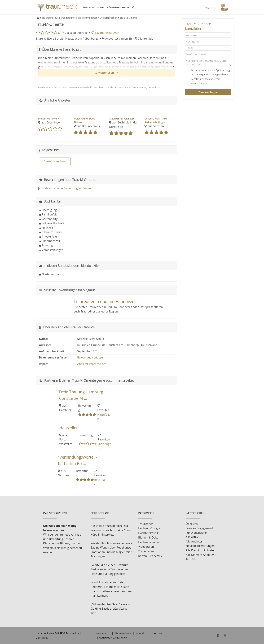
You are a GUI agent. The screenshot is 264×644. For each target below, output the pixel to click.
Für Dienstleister (196, 533)
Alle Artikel (193, 537)
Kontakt (141, 633)
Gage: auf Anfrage (76, 33)
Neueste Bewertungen (200, 546)
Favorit (105, 33)
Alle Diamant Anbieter (200, 555)
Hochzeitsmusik (148, 533)
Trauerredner (147, 551)
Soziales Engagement (199, 528)
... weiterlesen (105, 73)
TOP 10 (190, 559)
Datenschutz (197, 83)
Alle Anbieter (194, 541)
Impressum (103, 633)
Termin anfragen (208, 92)
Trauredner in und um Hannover (104, 302)
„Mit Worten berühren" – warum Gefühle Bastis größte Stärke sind (112, 609)
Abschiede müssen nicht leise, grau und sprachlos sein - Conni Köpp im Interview (111, 530)
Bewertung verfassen (77, 188)
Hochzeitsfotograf (150, 528)
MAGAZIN (89, 7)
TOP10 (101, 7)
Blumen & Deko (148, 537)
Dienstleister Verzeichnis (112, 638)
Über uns (192, 524)
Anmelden (210, 8)
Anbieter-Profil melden (92, 364)
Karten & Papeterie (150, 556)
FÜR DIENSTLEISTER (118, 7)
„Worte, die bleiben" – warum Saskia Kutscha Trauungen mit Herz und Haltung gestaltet (110, 569)
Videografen (146, 547)
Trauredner (146, 524)
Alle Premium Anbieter (200, 550)
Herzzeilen (69, 428)
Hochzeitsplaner (149, 542)
